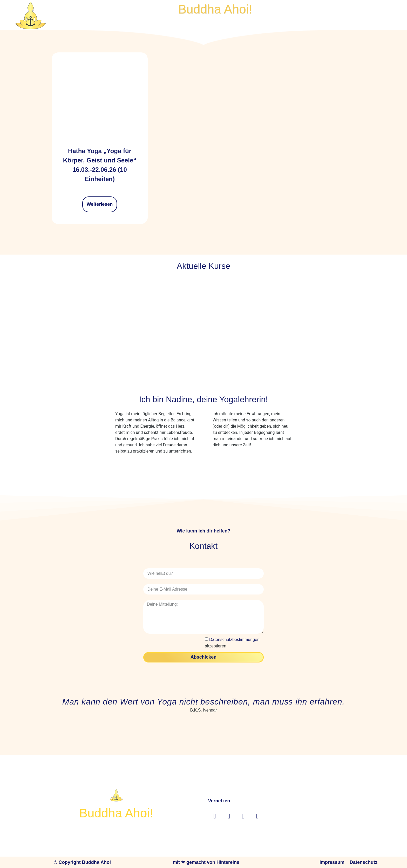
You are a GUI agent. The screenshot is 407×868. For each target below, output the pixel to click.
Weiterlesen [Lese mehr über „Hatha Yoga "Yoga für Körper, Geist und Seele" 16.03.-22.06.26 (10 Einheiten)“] (100, 204)
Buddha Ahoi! (215, 9)
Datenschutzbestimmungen (234, 640)
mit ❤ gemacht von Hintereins (206, 862)
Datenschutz (364, 862)
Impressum (332, 862)
